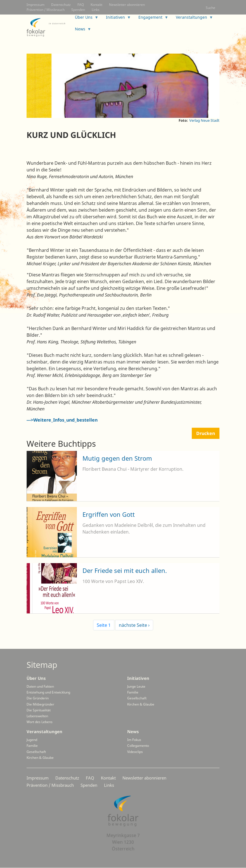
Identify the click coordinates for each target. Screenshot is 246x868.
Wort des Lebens (40, 722)
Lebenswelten (37, 716)
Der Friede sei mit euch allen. (125, 570)
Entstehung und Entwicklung (48, 692)
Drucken (206, 433)
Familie (133, 692)
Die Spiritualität (39, 710)
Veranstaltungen (44, 731)
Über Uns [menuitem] (85, 19)
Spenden (78, 10)
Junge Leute (136, 686)
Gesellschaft (137, 698)
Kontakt (96, 5)
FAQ (81, 5)
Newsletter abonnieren (127, 5)
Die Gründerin (38, 698)
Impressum (36, 5)
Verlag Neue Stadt (204, 120)
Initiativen (138, 678)
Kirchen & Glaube (141, 704)
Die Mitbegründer (40, 704)
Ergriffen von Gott (109, 514)
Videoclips (135, 752)
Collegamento (138, 746)
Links (96, 10)
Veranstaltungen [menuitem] (192, 19)
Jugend (32, 740)
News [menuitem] (81, 31)
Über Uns (36, 678)
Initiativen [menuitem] (116, 19)
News (133, 731)
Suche (210, 8)
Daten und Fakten (40, 686)
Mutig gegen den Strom (117, 458)
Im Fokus (134, 740)
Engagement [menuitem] (151, 19)
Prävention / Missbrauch (46, 10)
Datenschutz (61, 5)
